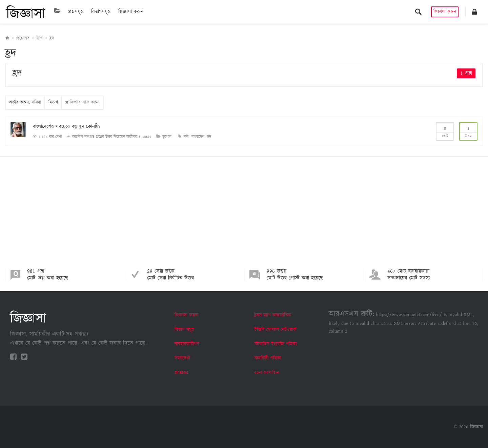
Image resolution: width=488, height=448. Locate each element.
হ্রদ (52, 38)
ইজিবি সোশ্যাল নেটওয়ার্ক (275, 330)
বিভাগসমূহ (101, 12)
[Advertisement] (244, 218)
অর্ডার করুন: (25, 103)
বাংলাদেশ (198, 137)
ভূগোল (167, 137)
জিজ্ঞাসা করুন (131, 12)
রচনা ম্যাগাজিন (267, 373)
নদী (186, 137)
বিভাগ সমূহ (184, 330)
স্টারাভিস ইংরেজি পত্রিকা (276, 344)
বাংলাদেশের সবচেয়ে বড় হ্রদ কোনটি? (67, 127)
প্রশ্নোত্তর (23, 38)
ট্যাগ (39, 38)
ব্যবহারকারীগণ (187, 344)
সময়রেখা (182, 358)
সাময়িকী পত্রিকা (268, 358)
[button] (474, 12)
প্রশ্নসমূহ (76, 12)
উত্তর (468, 131)
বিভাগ (53, 103)
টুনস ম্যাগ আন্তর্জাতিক (273, 315)
